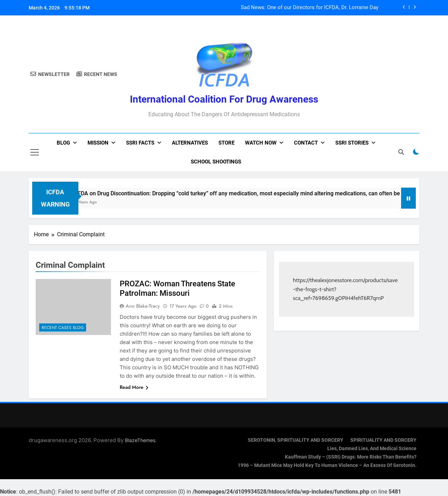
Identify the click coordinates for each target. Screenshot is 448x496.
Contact (306, 143)
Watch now (261, 143)
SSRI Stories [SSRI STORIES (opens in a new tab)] (352, 143)
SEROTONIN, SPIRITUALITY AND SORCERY (296, 440)
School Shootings (216, 162)
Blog (63, 143)
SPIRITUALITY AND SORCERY (383, 440)
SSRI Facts (140, 143)
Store (226, 143)
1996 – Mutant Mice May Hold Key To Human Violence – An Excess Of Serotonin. (327, 465)
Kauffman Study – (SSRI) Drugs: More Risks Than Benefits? (351, 457)
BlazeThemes (140, 440)
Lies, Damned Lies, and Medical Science (372, 449)
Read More (134, 387)
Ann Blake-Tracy (143, 306)
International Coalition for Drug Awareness (224, 99)
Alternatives (190, 143)
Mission (98, 143)
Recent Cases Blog (63, 328)
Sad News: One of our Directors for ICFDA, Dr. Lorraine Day (310, 8)
